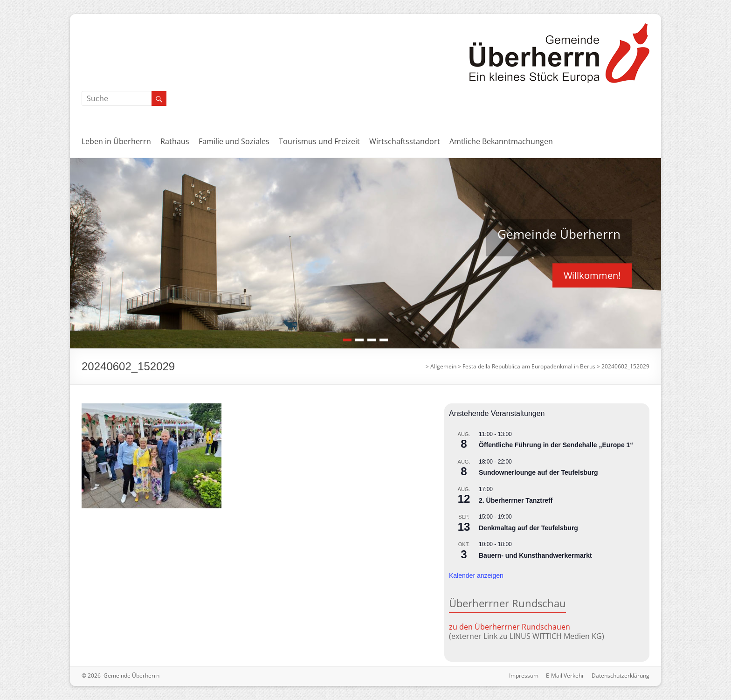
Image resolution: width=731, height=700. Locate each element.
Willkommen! (592, 275)
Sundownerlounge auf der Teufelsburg (538, 472)
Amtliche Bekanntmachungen (501, 141)
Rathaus (175, 141)
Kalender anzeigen (476, 575)
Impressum (524, 676)
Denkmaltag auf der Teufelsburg (528, 528)
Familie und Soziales (234, 141)
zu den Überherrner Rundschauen (510, 627)
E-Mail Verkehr (565, 676)
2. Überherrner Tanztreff (516, 500)
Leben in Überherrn (116, 141)
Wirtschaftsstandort (405, 141)
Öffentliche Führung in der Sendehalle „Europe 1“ (556, 445)
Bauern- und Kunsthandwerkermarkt (535, 555)
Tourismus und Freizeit (319, 141)
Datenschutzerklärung (621, 676)
